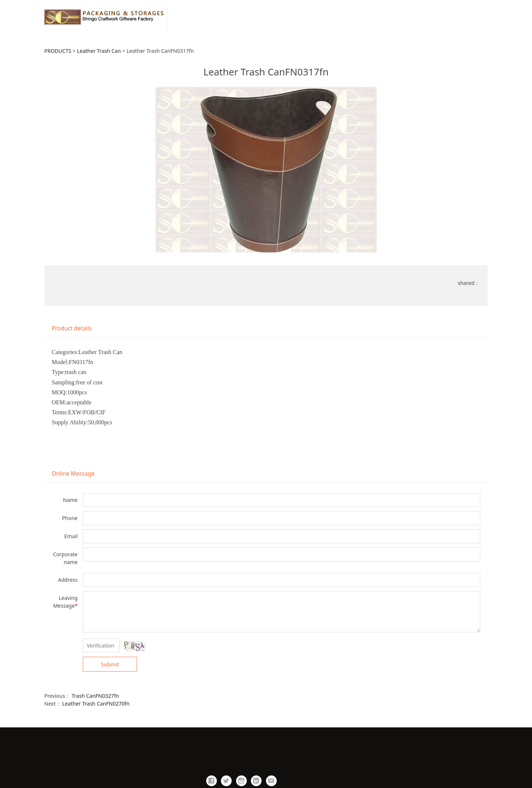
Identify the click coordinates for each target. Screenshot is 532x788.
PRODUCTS (58, 51)
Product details (72, 328)
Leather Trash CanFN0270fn (96, 704)
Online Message (73, 474)
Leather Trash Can (99, 51)
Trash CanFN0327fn (95, 696)
